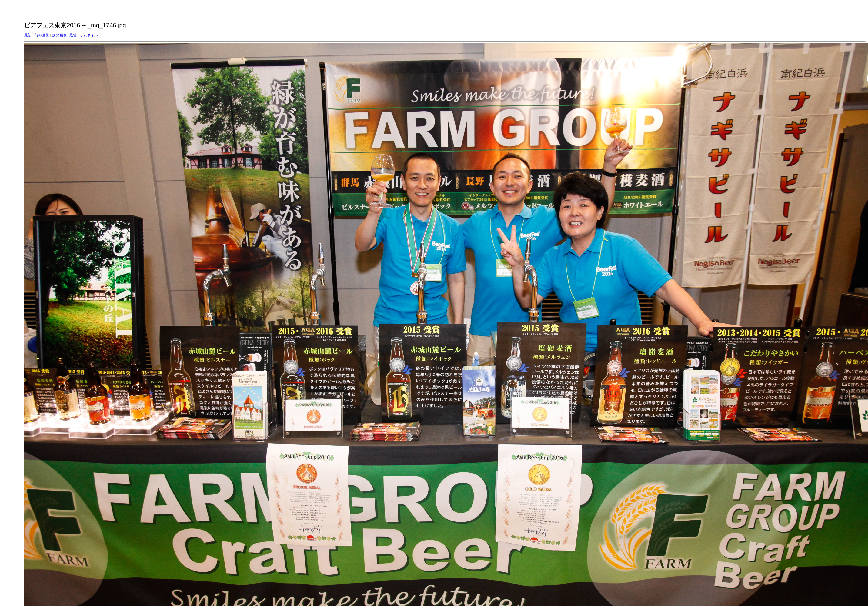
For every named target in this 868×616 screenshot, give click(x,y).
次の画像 (59, 35)
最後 (73, 35)
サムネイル (89, 35)
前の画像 (42, 35)
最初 (28, 35)
